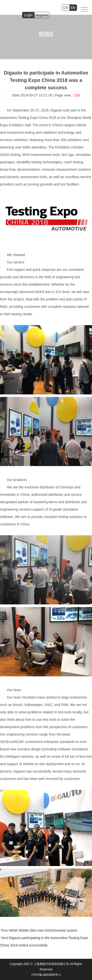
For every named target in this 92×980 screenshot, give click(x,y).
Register (42, 15)
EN (73, 8)
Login (28, 15)
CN (66, 8)
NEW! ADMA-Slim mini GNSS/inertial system (43, 930)
